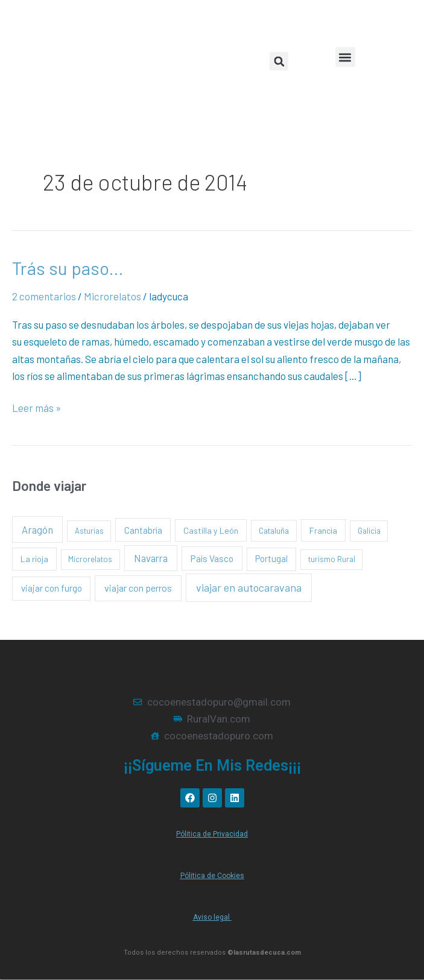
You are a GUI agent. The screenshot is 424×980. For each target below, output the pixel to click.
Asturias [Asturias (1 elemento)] (89, 531)
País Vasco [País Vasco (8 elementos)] (212, 558)
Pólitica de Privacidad (212, 834)
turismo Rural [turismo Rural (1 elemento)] (332, 559)
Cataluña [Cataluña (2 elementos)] (274, 530)
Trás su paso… (68, 268)
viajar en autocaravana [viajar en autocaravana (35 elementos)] (249, 587)
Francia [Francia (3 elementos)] (323, 530)
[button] (345, 57)
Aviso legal (212, 917)
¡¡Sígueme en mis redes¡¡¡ (212, 766)
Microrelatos (112, 296)
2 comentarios (44, 296)
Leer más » (36, 406)
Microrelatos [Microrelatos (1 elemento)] (90, 559)
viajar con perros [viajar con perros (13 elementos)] (138, 588)
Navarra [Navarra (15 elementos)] (151, 558)
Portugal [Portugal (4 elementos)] (271, 558)
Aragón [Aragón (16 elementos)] (37, 530)
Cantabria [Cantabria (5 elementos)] (143, 530)
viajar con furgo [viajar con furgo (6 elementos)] (52, 588)
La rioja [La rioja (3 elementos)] (34, 559)
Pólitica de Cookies (212, 876)
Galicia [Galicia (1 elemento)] (369, 531)
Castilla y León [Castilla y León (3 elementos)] (211, 530)
